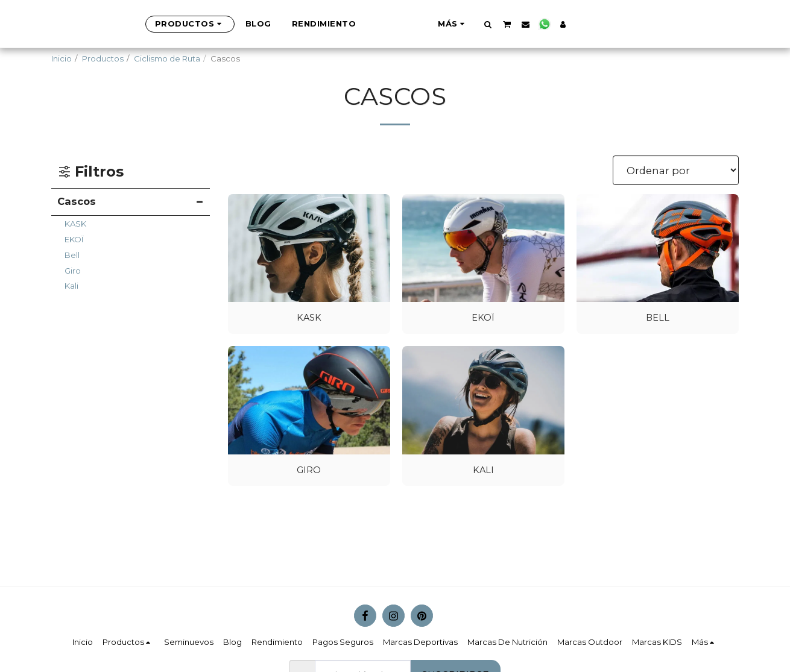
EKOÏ (74, 239)
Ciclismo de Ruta (167, 58)
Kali (71, 286)
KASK (75, 224)
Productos (103, 58)
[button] (548, 24)
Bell (72, 255)
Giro (73, 271)
